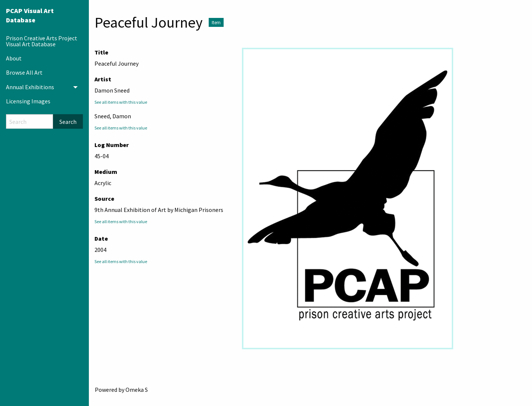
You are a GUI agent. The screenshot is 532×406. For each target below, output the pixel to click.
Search (68, 122)
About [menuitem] (14, 58)
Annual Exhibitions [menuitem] (30, 87)
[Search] (29, 121)
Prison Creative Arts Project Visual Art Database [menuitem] (42, 41)
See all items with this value (121, 102)
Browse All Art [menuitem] (24, 72)
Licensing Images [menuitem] (28, 101)
